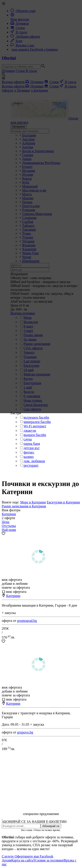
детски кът (32, 448)
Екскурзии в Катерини (63, 502)
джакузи (30, 431)
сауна (28, 439)
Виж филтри (11, 510)
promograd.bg (27, 621)
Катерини (9, 514)
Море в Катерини (33, 502)
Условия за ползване (48, 860)
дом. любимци (34, 461)
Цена (5, 522)
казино (29, 457)
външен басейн (35, 435)
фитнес (29, 452)
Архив (7, 860)
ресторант (31, 465)
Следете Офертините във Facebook (28, 856)
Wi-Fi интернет (35, 426)
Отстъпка (9, 526)
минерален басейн (37, 422)
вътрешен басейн (36, 417)
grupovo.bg (25, 732)
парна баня (32, 444)
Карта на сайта (22, 860)
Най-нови (9, 530)
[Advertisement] (41, 781)
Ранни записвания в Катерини (24, 506)
